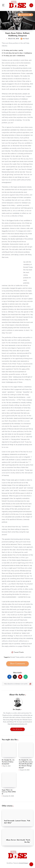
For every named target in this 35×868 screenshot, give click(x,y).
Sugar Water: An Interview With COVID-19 (9, 792)
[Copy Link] (17, 684)
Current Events (19, 652)
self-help (28, 657)
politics (22, 657)
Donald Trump (15, 657)
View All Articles (17, 729)
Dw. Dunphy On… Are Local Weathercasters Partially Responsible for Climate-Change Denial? (26, 764)
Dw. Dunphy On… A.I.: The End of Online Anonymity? (8, 762)
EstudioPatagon (24, 863)
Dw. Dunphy (17, 710)
